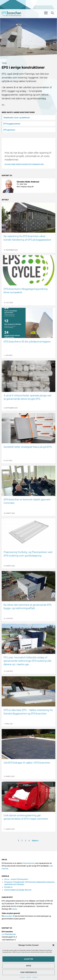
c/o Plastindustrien (9, 934)
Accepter (28, 959)
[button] (53, 945)
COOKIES (22, 977)
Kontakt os (8, 887)
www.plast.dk (9, 916)
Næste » (36, 841)
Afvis (29, 966)
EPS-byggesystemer (12, 124)
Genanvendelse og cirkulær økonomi (18, 890)
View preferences (29, 972)
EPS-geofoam (9, 130)
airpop (14, 909)
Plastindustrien (29, 863)
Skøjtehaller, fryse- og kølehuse (16, 118)
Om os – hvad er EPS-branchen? (16, 879)
